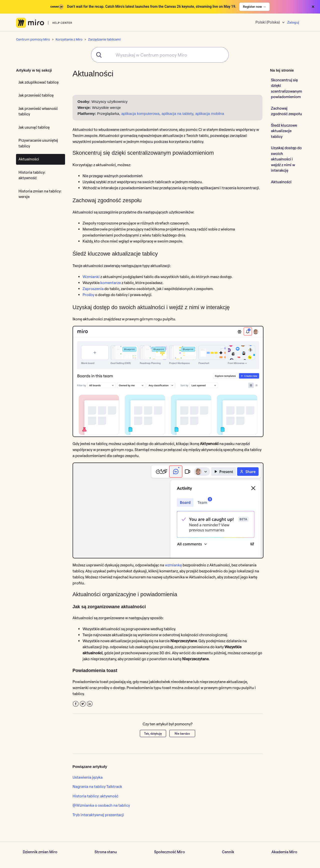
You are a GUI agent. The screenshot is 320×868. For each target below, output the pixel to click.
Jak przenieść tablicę (36, 95)
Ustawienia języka (88, 777)
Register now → (254, 7)
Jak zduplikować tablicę (39, 82)
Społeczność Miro (170, 852)
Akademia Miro (284, 852)
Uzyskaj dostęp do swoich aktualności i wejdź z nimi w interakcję (286, 159)
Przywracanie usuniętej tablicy (38, 143)
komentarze (111, 283)
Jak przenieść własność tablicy (38, 111)
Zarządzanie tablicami (104, 39)
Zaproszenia (93, 289)
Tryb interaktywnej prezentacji (98, 815)
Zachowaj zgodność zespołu (286, 111)
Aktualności (29, 159)
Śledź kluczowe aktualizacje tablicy (284, 131)
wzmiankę (173, 565)
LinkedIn (90, 704)
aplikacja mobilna (210, 114)
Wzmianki (91, 277)
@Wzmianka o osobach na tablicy (101, 805)
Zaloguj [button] (293, 22)
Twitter (83, 704)
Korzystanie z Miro (69, 39)
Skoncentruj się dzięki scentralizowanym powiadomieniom (286, 88)
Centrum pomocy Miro (33, 39)
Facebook (76, 704)
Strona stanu (106, 852)
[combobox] (160, 55)
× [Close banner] (313, 7)
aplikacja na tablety (177, 114)
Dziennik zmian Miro (40, 852)
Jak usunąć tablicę (34, 127)
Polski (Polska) (268, 22)
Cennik (228, 852)
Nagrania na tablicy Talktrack (97, 787)
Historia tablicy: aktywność (32, 175)
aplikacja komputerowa (140, 114)
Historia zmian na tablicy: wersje (40, 194)
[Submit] (97, 55)
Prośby (88, 295)
